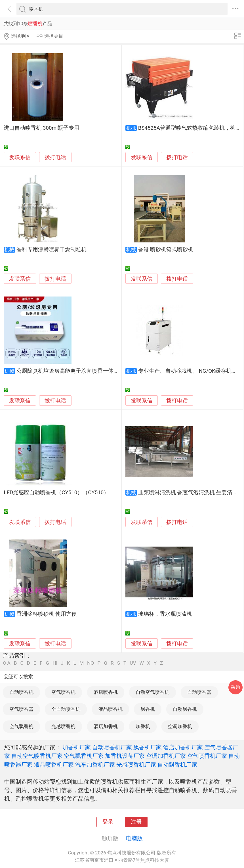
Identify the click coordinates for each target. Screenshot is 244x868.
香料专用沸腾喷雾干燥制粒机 (51, 249)
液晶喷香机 (111, 709)
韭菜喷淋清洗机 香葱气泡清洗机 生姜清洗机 (191, 492)
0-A (7, 663)
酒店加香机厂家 (183, 747)
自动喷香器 (199, 692)
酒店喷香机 (106, 692)
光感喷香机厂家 (136, 765)
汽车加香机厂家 (95, 765)
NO (91, 663)
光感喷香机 (63, 726)
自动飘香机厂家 (177, 765)
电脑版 (134, 838)
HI (55, 663)
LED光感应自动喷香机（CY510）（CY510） (56, 492)
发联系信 (20, 157)
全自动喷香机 (66, 709)
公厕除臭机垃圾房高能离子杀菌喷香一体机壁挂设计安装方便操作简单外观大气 (111, 371)
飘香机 (148, 709)
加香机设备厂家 (125, 756)
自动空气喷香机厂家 (37, 756)
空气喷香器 (21, 709)
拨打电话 (55, 157)
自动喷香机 (21, 692)
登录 (108, 822)
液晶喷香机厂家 (54, 765)
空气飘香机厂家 (84, 756)
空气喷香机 (63, 692)
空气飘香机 (21, 726)
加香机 (143, 726)
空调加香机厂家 (166, 756)
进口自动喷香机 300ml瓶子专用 (41, 128)
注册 (136, 822)
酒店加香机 (106, 726)
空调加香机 (180, 726)
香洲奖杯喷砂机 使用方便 (47, 614)
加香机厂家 (77, 747)
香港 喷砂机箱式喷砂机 (166, 249)
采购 (235, 687)
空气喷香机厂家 (207, 756)
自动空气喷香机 (152, 692)
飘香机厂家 (148, 747)
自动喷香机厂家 (112, 747)
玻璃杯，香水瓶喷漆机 (165, 614)
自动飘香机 (185, 709)
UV (133, 663)
